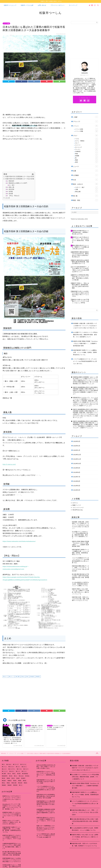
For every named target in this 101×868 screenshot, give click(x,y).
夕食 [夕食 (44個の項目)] (11, 776)
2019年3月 (77, 490)
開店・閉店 (86, 200)
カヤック (12, 677)
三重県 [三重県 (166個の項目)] (4, 774)
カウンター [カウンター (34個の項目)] (12, 767)
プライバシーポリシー (58, 5)
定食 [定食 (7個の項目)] (4, 778)
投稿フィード (77, 505)
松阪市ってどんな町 (27, 5)
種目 (13, 185)
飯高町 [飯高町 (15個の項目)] (10, 785)
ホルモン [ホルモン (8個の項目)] (12, 771)
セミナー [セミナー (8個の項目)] (5, 769)
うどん (87, 139)
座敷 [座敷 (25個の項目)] (9, 778)
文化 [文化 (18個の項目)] (14, 778)
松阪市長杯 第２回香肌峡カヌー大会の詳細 (20, 179)
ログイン (75, 503)
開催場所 (11, 181)
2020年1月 (77, 450)
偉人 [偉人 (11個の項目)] (15, 774)
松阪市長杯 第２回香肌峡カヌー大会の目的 (20, 176)
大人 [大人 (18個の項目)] (16, 776)
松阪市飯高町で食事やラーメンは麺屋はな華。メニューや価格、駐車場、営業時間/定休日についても (85, 352)
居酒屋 (87, 156)
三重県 (18, 677)
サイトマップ (73, 5)
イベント (86, 126)
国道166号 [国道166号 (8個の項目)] (5, 776)
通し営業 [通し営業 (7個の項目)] (15, 783)
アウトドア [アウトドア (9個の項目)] (16, 764)
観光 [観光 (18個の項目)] (9, 783)
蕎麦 (87, 160)
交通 (86, 171)
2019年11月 (77, 459)
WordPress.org (77, 510)
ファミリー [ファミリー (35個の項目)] (5, 771)
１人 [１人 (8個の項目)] (21, 785)
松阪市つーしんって (10, 5)
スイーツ (87, 145)
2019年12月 (77, 455)
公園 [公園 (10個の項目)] (19, 774)
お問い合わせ (42, 5)
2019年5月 (77, 486)
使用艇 (11, 191)
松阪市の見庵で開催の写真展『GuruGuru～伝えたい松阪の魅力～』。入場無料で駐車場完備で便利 (85, 344)
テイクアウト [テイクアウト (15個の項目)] (12, 769)
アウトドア (86, 121)
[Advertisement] (34, 99)
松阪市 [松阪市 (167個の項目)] (24, 778)
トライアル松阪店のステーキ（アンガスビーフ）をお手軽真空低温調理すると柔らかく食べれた (85, 361)
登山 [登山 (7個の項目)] (4, 783)
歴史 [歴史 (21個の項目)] (15, 781)
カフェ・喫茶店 (87, 141)
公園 (87, 189)
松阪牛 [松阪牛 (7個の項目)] (4, 781)
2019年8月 (77, 472)
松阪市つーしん (50, 13)
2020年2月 (77, 446)
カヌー (6, 677)
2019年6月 (77, 481)
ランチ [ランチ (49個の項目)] (18, 771)
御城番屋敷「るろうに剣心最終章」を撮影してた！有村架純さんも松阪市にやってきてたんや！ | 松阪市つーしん (85, 426)
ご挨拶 (86, 117)
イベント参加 (87, 129)
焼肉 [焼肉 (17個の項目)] (25, 781)
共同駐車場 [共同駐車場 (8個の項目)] (26, 774)
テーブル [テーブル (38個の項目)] (20, 769)
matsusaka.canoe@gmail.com (13, 569)
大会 (23, 677)
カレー (87, 143)
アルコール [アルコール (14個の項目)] (24, 764)
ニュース (86, 166)
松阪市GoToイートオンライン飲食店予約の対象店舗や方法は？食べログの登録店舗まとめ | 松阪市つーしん (85, 382)
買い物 (86, 196)
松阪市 (33, 677)
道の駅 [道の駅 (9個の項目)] (21, 783)
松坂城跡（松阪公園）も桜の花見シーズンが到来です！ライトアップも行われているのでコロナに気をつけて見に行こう (85, 326)
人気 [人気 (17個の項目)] (10, 774)
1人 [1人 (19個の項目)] (4, 764)
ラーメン (87, 149)
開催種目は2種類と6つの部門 (18, 183)
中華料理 (87, 152)
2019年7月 (77, 477)
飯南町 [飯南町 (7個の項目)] (4, 785)
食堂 (87, 162)
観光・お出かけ (86, 184)
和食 (87, 154)
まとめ (8, 198)
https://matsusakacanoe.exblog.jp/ (16, 567)
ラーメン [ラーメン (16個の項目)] (25, 771)
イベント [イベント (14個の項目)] (5, 767)
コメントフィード (78, 508)
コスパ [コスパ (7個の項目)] (18, 767)
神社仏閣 (87, 192)
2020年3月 (77, 441)
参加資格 (11, 189)
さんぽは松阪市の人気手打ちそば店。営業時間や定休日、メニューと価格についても (85, 829)
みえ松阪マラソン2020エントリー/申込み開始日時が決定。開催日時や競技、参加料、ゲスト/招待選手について (85, 335)
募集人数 (11, 187)
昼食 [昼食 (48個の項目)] (19, 778)
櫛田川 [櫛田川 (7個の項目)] (10, 781)
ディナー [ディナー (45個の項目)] (26, 769)
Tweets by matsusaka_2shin (79, 219)
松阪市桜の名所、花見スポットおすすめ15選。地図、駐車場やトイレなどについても (85, 845)
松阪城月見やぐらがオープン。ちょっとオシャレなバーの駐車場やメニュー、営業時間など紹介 (85, 399)
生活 (86, 180)
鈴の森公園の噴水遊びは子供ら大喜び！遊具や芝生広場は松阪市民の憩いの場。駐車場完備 (85, 821)
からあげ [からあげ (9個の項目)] (9, 764)
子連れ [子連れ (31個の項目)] (28, 776)
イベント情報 (6, 23)
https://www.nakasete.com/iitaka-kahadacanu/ (19, 541)
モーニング (87, 147)
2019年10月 (77, 463)
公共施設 (86, 175)
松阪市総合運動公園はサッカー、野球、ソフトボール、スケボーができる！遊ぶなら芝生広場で (85, 812)
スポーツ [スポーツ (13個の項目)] (25, 767)
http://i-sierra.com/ (9, 464)
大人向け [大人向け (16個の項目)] (22, 776)
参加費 (11, 194)
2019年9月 (77, 468)
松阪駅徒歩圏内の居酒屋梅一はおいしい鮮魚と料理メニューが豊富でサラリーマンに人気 (85, 379)
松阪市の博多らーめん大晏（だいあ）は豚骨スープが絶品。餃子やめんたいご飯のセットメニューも (85, 837)
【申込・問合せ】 (14, 196)
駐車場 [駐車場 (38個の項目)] (16, 785)
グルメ (86, 135)
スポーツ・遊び (87, 187)
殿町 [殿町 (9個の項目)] (20, 781)
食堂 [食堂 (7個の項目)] (26, 783)
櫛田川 (39, 677)
